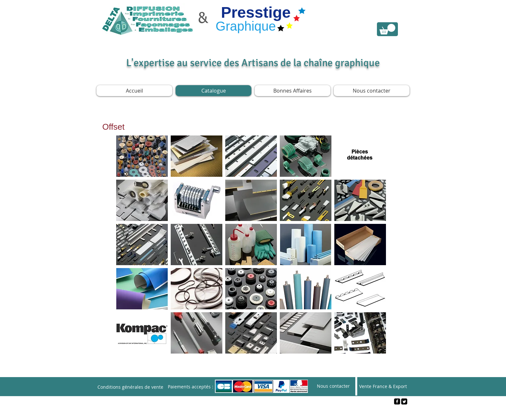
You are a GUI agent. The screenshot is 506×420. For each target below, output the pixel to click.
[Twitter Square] (404, 401)
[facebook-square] (397, 401)
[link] (387, 29)
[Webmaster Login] (253, 412)
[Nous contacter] (333, 386)
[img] (251, 200)
